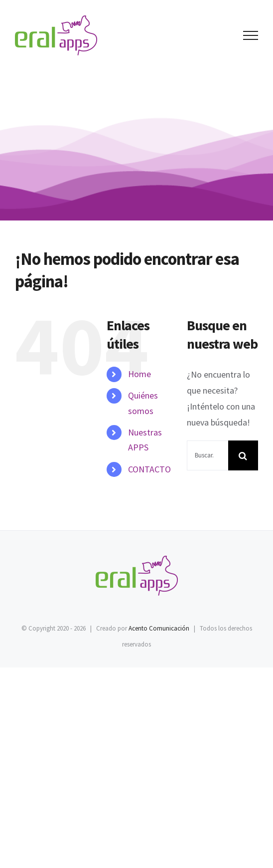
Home (139, 374)
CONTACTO (149, 469)
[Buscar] (243, 455)
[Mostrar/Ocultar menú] (251, 35)
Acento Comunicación (159, 628)
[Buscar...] (207, 455)
